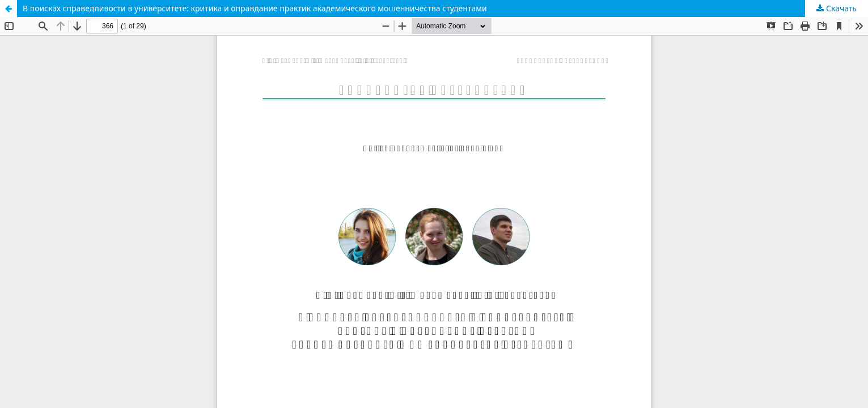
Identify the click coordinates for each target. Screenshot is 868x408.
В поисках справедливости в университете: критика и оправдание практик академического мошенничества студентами (255, 8)
